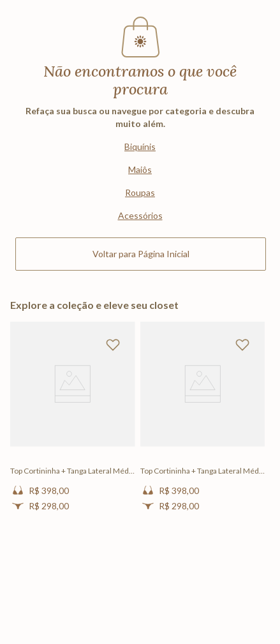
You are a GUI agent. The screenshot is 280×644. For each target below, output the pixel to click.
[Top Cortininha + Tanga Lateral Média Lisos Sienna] (73, 427)
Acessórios (140, 215)
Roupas (140, 192)
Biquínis (140, 146)
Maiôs (140, 169)
